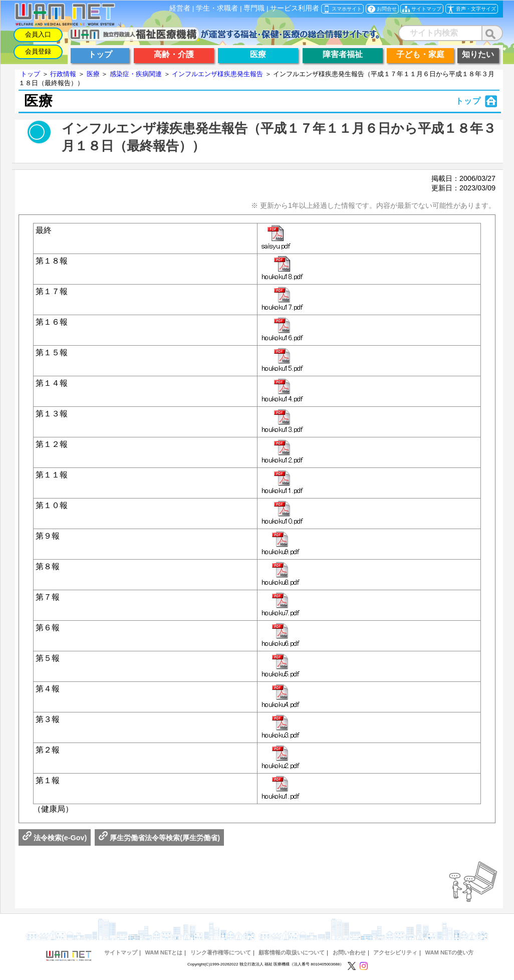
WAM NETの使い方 (450, 952)
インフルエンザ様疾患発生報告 (217, 74)
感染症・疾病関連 (136, 74)
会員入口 (38, 34)
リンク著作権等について (221, 952)
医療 (93, 74)
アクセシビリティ (395, 952)
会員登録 (38, 51)
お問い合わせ (349, 952)
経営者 (180, 8)
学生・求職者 (217, 8)
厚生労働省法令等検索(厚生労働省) (159, 838)
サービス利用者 (295, 8)
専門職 (254, 8)
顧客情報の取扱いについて (292, 952)
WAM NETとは (164, 952)
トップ (30, 74)
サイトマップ (121, 952)
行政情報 (63, 74)
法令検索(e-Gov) (55, 838)
